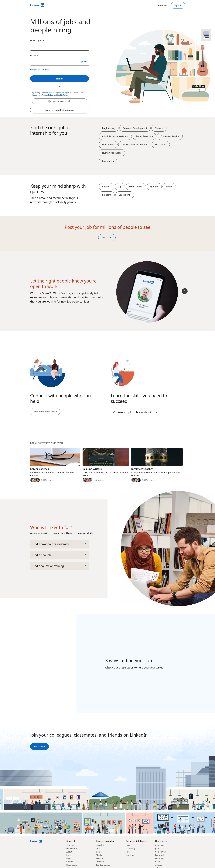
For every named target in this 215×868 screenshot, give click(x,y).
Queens (154, 187)
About (69, 852)
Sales (128, 852)
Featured (159, 855)
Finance (159, 128)
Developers (72, 865)
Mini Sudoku (136, 187)
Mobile (99, 855)
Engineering (109, 128)
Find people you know (45, 412)
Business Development (135, 128)
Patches (106, 187)
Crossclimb (125, 195)
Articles (159, 865)
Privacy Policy (48, 95)
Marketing (161, 145)
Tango (169, 187)
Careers (70, 862)
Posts (158, 862)
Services (100, 858)
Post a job (107, 238)
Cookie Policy (62, 95)
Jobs (98, 848)
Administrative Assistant (115, 136)
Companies (160, 852)
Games (99, 852)
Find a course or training (60, 566)
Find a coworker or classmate (60, 544)
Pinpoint (107, 195)
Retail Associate (144, 136)
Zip (120, 187)
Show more (108, 161)
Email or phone (37, 40)
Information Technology (135, 145)
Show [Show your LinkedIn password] (84, 62)
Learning (100, 845)
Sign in (178, 5)
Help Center (72, 848)
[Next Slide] (185, 291)
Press (69, 855)
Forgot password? (40, 70)
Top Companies (103, 865)
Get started (39, 746)
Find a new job (60, 555)
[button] (60, 101)
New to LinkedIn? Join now (60, 110)
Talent (128, 845)
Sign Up (70, 845)
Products (100, 862)
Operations (108, 145)
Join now (162, 5)
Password (35, 55)
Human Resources (112, 153)
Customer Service (170, 136)
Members (160, 845)
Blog (68, 858)
